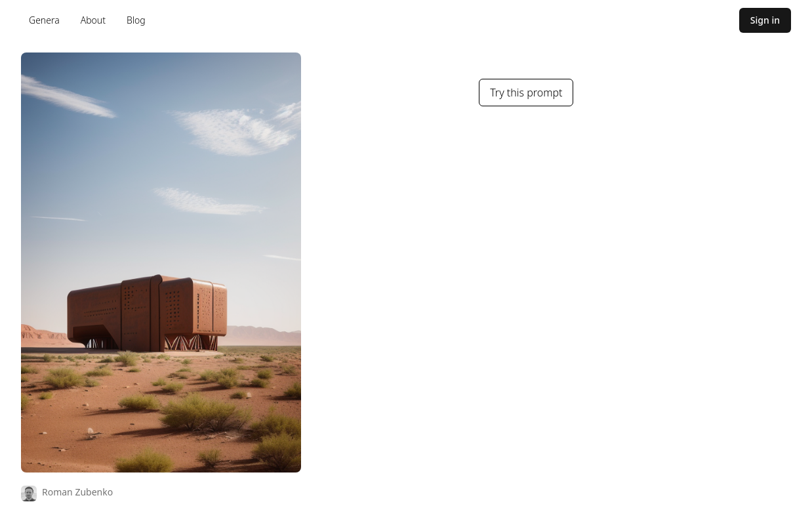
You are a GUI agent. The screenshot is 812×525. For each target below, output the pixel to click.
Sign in (765, 20)
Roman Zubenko (77, 492)
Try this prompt (526, 93)
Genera (44, 20)
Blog (136, 20)
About (93, 20)
